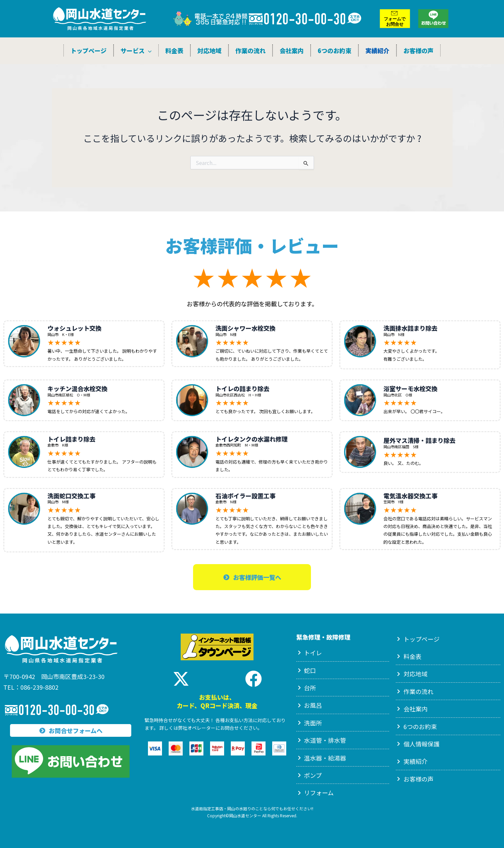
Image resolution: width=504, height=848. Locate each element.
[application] (148, 51)
